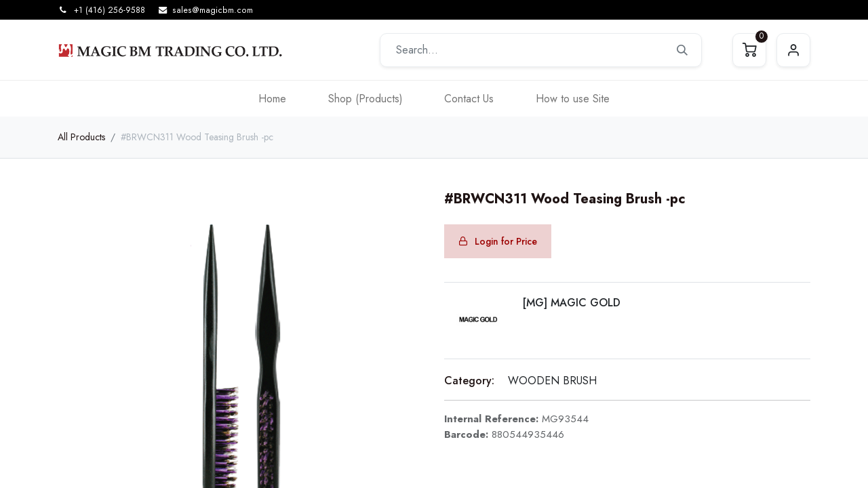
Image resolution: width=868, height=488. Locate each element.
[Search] (682, 50)
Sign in (793, 50)
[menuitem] (272, 99)
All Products (81, 137)
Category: (469, 381)
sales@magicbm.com (213, 10)
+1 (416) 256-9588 (110, 10)
